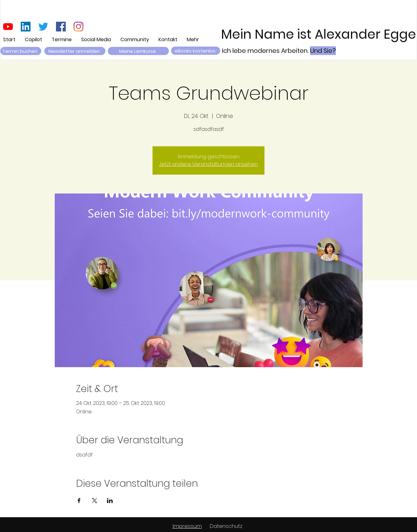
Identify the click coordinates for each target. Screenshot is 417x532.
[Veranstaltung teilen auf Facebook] (79, 501)
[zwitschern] (43, 27)
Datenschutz (226, 526)
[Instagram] (78, 27)
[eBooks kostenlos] (196, 51)
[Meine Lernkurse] (138, 51)
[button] (75, 51)
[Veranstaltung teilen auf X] (95, 501)
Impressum (187, 526)
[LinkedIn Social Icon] (26, 27)
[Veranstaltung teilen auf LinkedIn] (110, 501)
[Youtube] (8, 27)
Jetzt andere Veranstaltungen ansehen (208, 164)
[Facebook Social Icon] (61, 27)
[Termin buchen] (21, 51)
